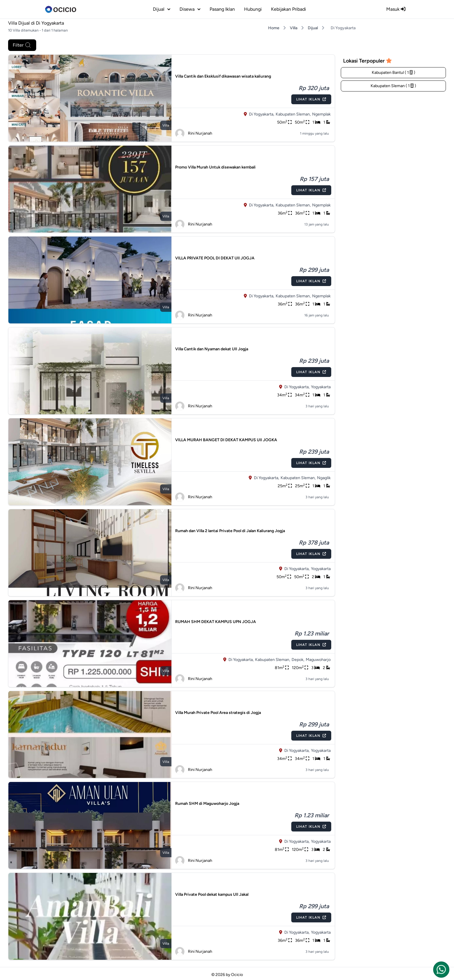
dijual (162, 9)
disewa (190, 9)
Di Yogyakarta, (262, 114)
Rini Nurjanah (194, 133)
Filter (22, 45)
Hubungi (253, 9)
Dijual (313, 28)
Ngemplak (321, 114)
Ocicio (237, 975)
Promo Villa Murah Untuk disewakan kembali (215, 167)
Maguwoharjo (318, 660)
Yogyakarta (321, 387)
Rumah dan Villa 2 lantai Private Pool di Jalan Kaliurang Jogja (230, 531)
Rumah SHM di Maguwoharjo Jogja (207, 804)
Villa (294, 28)
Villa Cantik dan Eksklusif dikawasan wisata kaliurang (223, 76)
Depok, (298, 660)
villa (166, 125)
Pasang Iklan (222, 9)
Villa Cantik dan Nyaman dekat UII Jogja (212, 349)
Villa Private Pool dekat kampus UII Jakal (212, 894)
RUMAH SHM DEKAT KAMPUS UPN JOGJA (216, 622)
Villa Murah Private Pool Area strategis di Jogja (218, 713)
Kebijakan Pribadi (289, 9)
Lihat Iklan (311, 99)
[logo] (61, 9)
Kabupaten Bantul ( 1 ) (393, 73)
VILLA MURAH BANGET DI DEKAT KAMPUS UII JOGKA (226, 440)
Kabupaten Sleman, (293, 114)
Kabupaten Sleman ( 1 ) (393, 86)
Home (274, 28)
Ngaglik (324, 478)
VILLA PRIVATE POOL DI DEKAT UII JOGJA (215, 258)
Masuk (396, 9)
